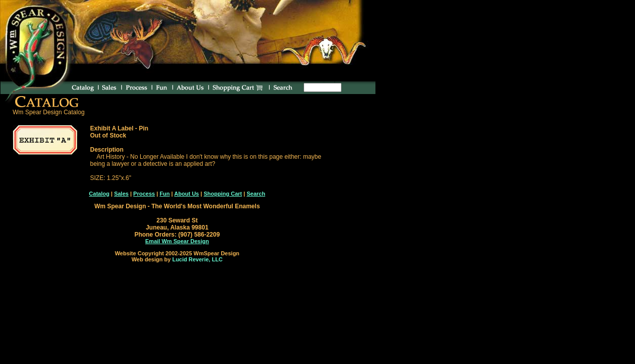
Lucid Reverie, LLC (197, 259)
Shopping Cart (223, 194)
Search (256, 194)
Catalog (99, 194)
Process (144, 194)
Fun (164, 194)
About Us (186, 194)
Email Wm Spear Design (177, 241)
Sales (121, 194)
